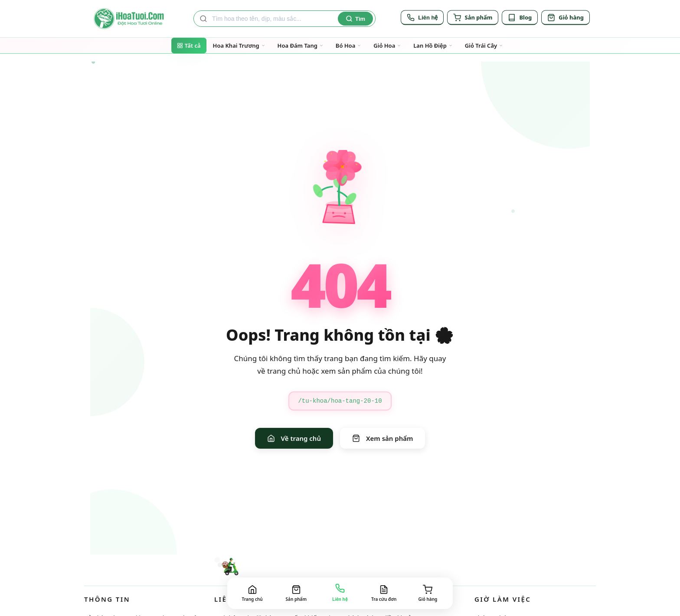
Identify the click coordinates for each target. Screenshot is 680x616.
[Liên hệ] (422, 19)
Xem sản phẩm (382, 438)
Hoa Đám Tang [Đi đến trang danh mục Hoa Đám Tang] (301, 46)
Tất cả (189, 46)
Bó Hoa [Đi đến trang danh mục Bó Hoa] (348, 46)
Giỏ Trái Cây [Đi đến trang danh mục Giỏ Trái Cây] (484, 46)
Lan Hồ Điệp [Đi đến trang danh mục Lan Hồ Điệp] (433, 46)
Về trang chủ (294, 438)
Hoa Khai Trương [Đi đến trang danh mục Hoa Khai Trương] (239, 46)
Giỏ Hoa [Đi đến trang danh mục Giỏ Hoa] (387, 46)
